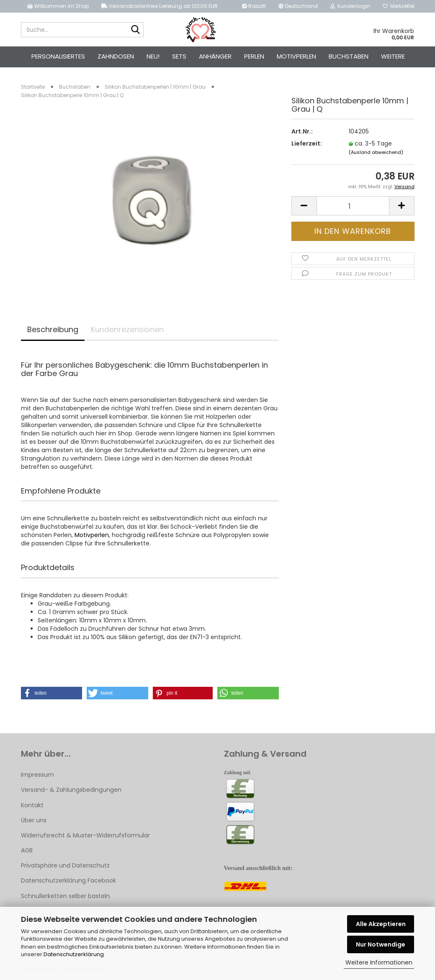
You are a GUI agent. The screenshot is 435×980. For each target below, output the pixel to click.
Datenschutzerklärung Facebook (68, 882)
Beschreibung (53, 331)
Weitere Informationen (379, 962)
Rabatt (254, 6)
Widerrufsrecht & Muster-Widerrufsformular (85, 837)
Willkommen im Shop (58, 6)
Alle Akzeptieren (381, 924)
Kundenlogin (350, 6)
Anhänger (215, 56)
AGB (27, 852)
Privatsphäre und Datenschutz (65, 867)
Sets (179, 56)
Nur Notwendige (381, 944)
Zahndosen (116, 56)
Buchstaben (349, 56)
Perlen (254, 56)
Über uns (34, 821)
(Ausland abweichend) (376, 154)
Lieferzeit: (307, 145)
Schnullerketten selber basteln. (66, 897)
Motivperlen (296, 56)
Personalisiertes (58, 56)
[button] (52, 694)
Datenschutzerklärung (74, 954)
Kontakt (32, 806)
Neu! (153, 56)
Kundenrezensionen (127, 331)
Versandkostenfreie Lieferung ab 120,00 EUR (160, 6)
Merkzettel (399, 6)
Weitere (393, 56)
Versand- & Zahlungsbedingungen (71, 791)
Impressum (37, 776)
